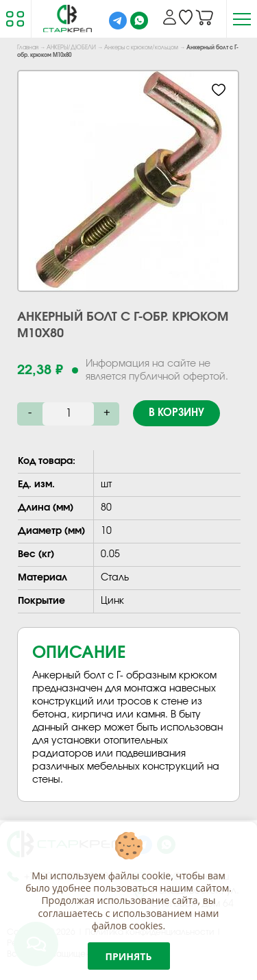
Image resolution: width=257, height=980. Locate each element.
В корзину (176, 413)
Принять (129, 956)
